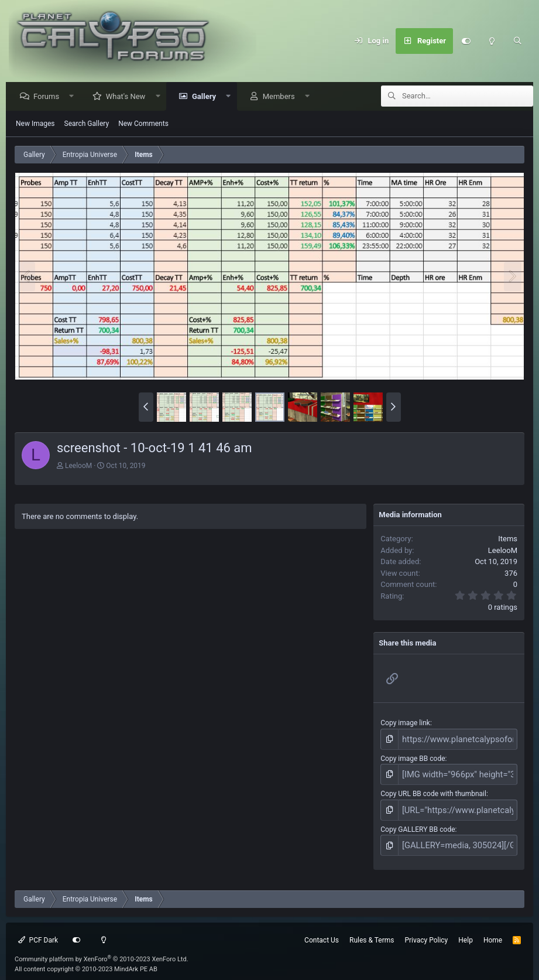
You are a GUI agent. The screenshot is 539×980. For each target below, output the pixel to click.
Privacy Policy (426, 931)
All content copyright (86, 960)
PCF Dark (38, 931)
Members (282, 97)
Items (508, 539)
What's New (129, 97)
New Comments (143, 124)
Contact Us (322, 931)
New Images (35, 124)
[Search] (517, 41)
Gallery (207, 97)
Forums (49, 97)
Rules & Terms (372, 931)
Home (493, 931)
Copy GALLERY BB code (418, 823)
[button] (75, 97)
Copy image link (405, 723)
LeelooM (78, 466)
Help (466, 931)
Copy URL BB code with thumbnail (433, 790)
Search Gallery (87, 124)
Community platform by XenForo (102, 950)
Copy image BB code (413, 757)
